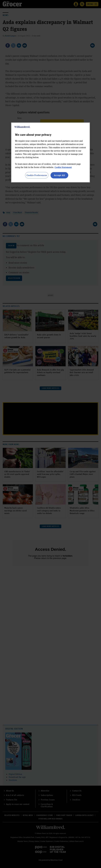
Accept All (59, 175)
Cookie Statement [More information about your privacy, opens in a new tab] (63, 167)
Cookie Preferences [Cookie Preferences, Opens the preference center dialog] (37, 175)
